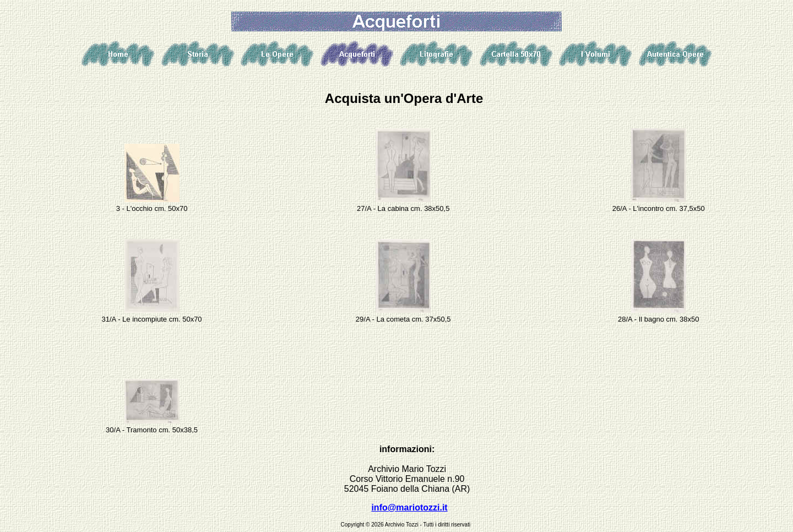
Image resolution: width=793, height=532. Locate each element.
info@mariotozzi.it (409, 507)
